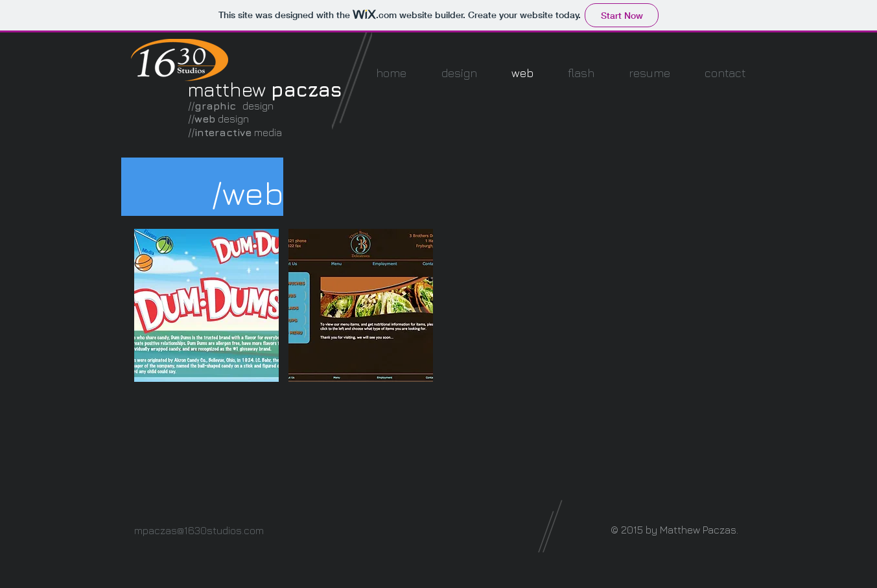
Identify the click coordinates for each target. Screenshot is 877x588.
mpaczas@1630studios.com (199, 530)
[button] (206, 305)
